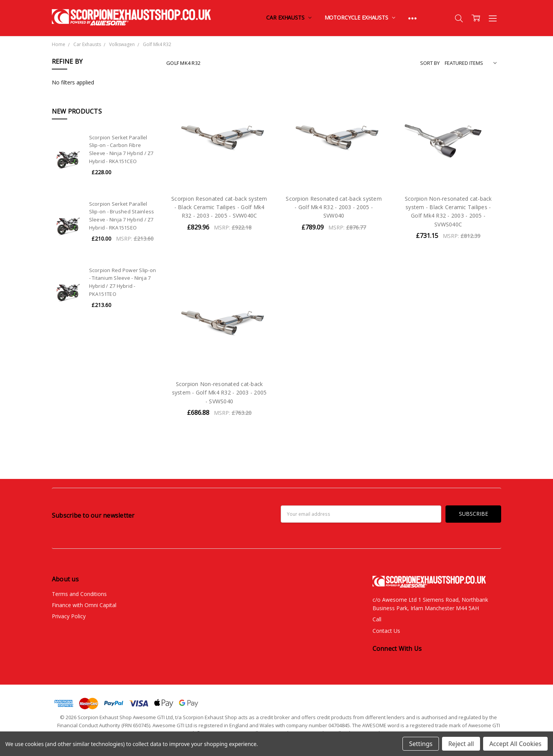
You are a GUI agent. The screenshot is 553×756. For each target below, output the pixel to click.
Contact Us (386, 631)
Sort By (430, 63)
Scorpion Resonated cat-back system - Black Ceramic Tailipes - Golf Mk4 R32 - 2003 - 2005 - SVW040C (219, 207)
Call (377, 619)
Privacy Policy (69, 616)
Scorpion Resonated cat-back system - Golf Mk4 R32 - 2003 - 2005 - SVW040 (334, 207)
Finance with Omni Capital (84, 605)
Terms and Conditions (79, 594)
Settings (421, 744)
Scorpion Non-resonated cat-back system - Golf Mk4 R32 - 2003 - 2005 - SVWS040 (219, 393)
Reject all (461, 744)
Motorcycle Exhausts (360, 17)
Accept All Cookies (515, 744)
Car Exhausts (289, 17)
